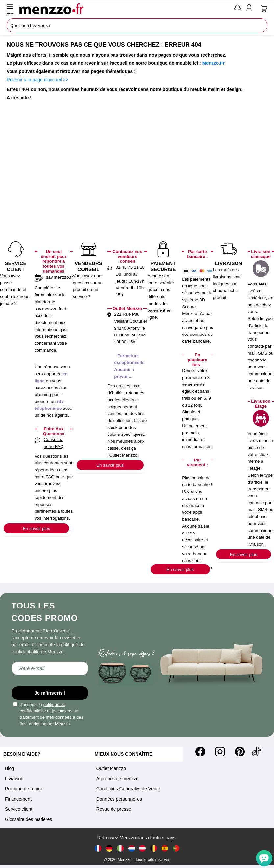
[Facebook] (200, 752)
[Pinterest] (240, 752)
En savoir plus (36, 528)
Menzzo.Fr (213, 63)
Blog (10, 768)
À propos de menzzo (117, 779)
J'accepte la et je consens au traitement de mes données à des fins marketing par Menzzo (48, 714)
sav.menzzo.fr (59, 277)
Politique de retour (24, 789)
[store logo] (125, 9)
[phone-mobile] (238, 9)
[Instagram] (220, 752)
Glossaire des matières (28, 819)
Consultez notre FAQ (54, 443)
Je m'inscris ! (50, 693)
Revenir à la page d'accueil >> (37, 80)
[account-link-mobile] (250, 9)
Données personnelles (119, 799)
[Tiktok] (256, 752)
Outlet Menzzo (111, 768)
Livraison (14, 779)
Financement (18, 799)
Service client (19, 809)
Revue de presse (114, 809)
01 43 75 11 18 (130, 267)
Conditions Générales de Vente (128, 789)
